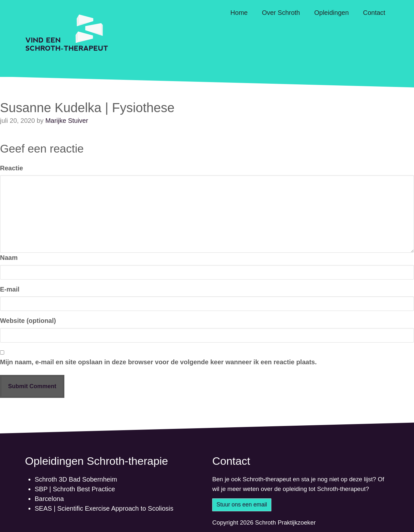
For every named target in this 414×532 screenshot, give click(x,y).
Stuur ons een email (242, 505)
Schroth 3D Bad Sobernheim (76, 479)
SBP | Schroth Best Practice (75, 489)
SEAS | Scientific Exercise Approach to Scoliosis (104, 508)
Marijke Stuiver (67, 121)
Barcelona (49, 499)
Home (239, 13)
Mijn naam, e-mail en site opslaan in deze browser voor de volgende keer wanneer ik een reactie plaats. (158, 362)
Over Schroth (281, 13)
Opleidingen (332, 13)
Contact (374, 13)
